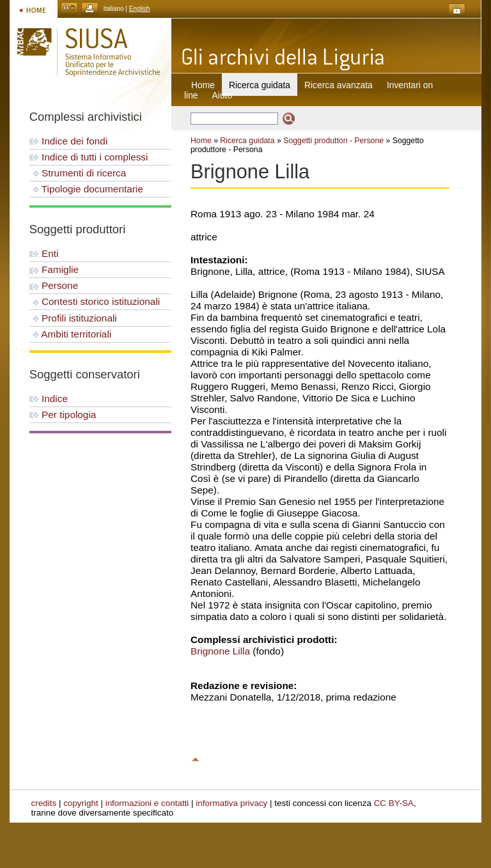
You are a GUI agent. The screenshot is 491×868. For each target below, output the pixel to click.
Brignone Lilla (220, 651)
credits (44, 803)
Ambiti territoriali (71, 334)
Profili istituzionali (73, 318)
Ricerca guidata (247, 141)
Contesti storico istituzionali (95, 301)
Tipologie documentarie (86, 189)
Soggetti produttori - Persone (333, 141)
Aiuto (222, 95)
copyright (81, 803)
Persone (54, 285)
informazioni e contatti (147, 803)
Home (203, 85)
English (140, 9)
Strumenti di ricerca (78, 173)
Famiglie (54, 269)
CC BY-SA (394, 803)
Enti (44, 253)
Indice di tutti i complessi (89, 157)
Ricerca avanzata (339, 85)
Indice (49, 399)
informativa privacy (231, 803)
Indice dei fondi (69, 141)
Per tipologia (63, 415)
